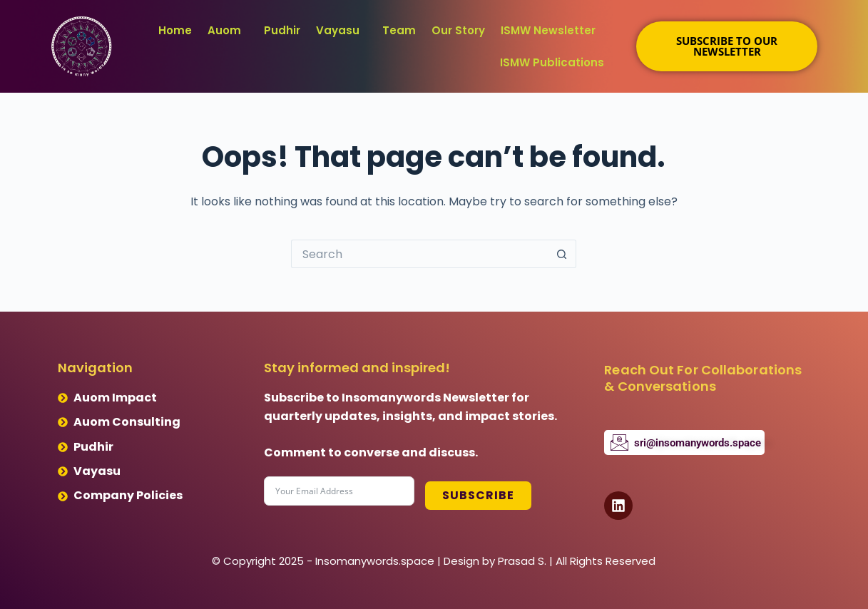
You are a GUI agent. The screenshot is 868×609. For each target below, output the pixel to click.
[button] (228, 30)
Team (399, 30)
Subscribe (478, 491)
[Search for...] (419, 254)
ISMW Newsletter (548, 30)
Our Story (458, 30)
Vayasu (338, 30)
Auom (224, 30)
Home (175, 30)
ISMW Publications (552, 62)
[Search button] (562, 254)
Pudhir (282, 30)
